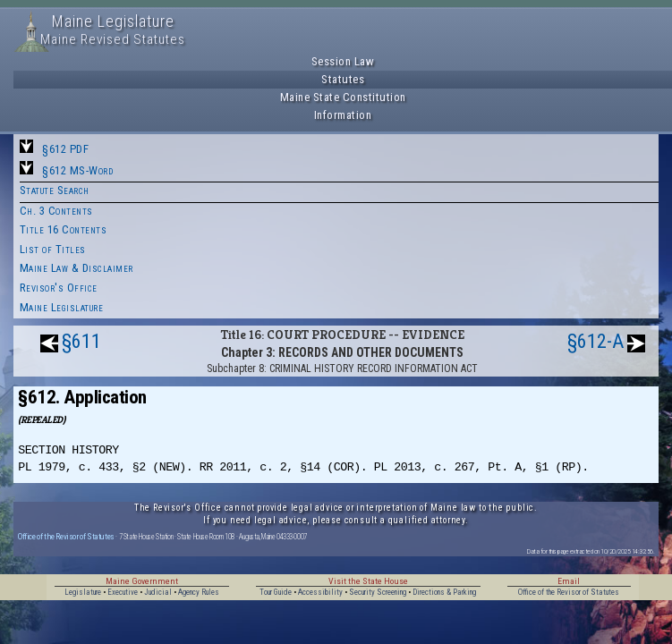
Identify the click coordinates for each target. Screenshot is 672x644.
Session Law (343, 61)
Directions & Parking (444, 592)
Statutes (343, 79)
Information (343, 115)
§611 (81, 341)
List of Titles (53, 249)
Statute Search (55, 190)
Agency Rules (199, 592)
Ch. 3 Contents (56, 211)
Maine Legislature (62, 307)
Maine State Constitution (343, 97)
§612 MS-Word (77, 170)
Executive (123, 592)
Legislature (83, 592)
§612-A (595, 341)
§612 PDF (65, 149)
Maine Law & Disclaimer (77, 268)
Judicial (158, 592)
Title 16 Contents (64, 229)
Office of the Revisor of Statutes (66, 536)
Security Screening (378, 592)
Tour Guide (276, 592)
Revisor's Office (59, 288)
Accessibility (320, 592)
